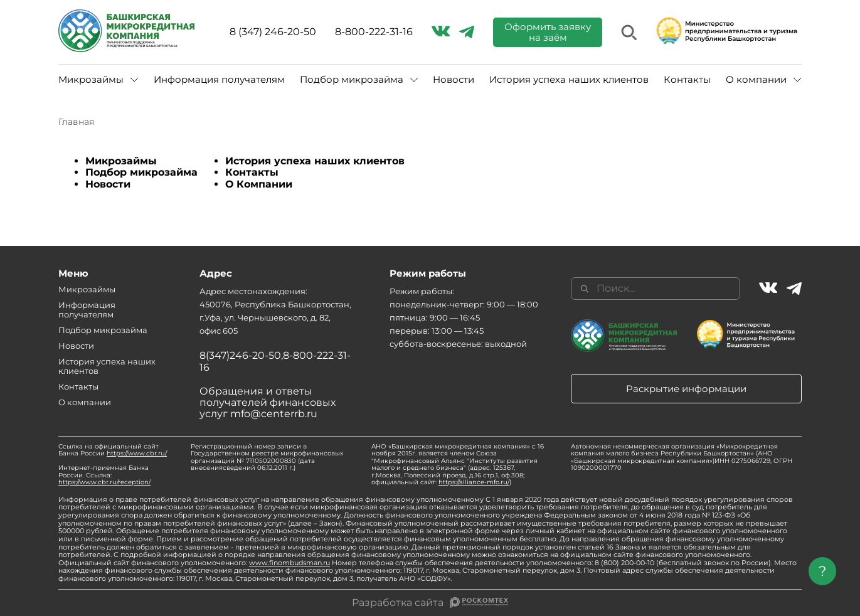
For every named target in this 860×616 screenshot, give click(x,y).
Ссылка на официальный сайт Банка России (113, 450)
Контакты (687, 79)
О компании (756, 79)
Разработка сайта (398, 603)
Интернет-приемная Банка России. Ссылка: (104, 475)
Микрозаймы (91, 79)
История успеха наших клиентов (569, 79)
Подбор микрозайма (352, 79)
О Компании (259, 184)
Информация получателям (219, 79)
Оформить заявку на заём (548, 32)
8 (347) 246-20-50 (273, 32)
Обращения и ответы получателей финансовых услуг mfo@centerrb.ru (268, 403)
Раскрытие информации (686, 389)
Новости (454, 79)
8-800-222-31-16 (374, 32)
